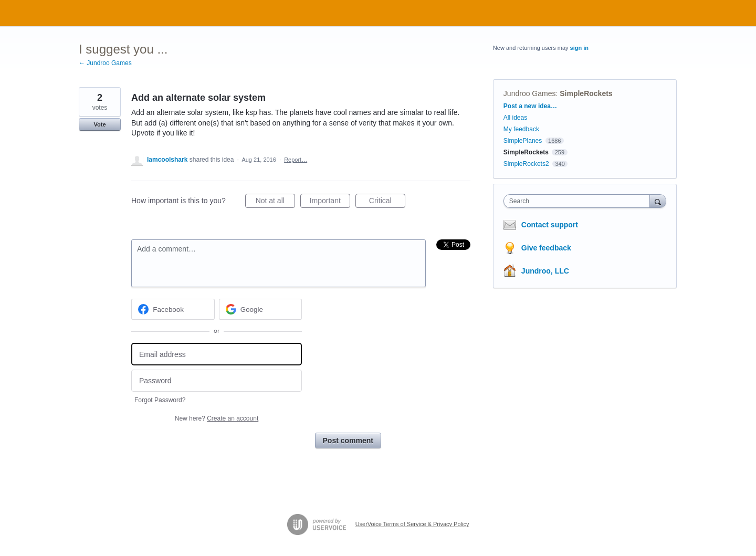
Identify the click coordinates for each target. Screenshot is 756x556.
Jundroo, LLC (545, 271)
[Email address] (217, 354)
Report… (296, 160)
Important (330, 202)
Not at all (275, 202)
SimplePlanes (523, 141)
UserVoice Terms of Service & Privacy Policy (412, 524)
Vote (99, 124)
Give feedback (546, 248)
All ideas (515, 118)
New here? (217, 418)
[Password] (217, 381)
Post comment (348, 440)
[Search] (658, 201)
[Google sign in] (261, 309)
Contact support (550, 225)
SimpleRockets (586, 93)
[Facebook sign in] (173, 309)
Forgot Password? (160, 400)
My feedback (521, 129)
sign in (579, 48)
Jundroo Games (530, 93)
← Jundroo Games (105, 63)
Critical (387, 202)
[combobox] (579, 201)
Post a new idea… (530, 106)
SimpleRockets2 (526, 164)
